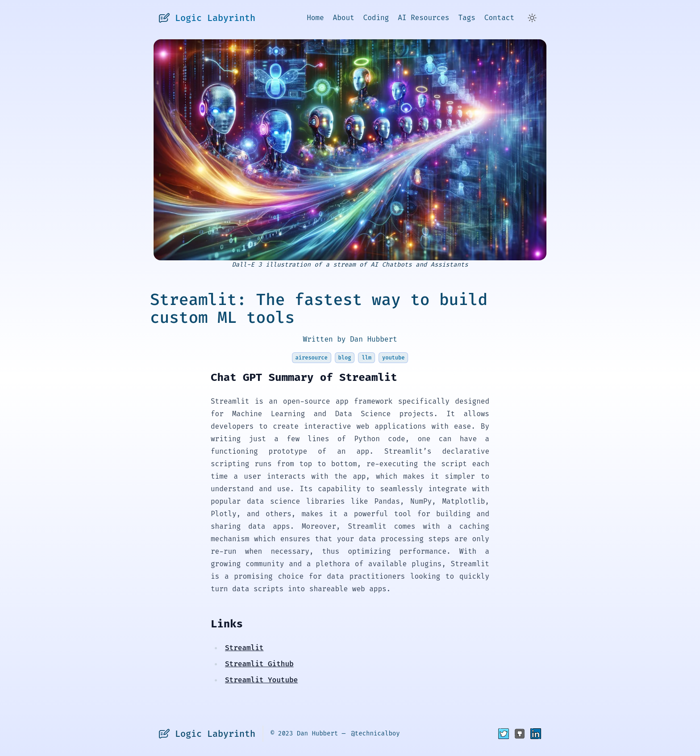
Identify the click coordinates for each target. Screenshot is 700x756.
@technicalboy (375, 733)
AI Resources (423, 18)
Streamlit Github (259, 664)
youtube (393, 358)
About (344, 18)
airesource (312, 358)
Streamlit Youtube (261, 680)
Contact (499, 18)
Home (315, 18)
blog (345, 358)
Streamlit (244, 648)
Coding (376, 18)
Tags (467, 18)
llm (367, 358)
